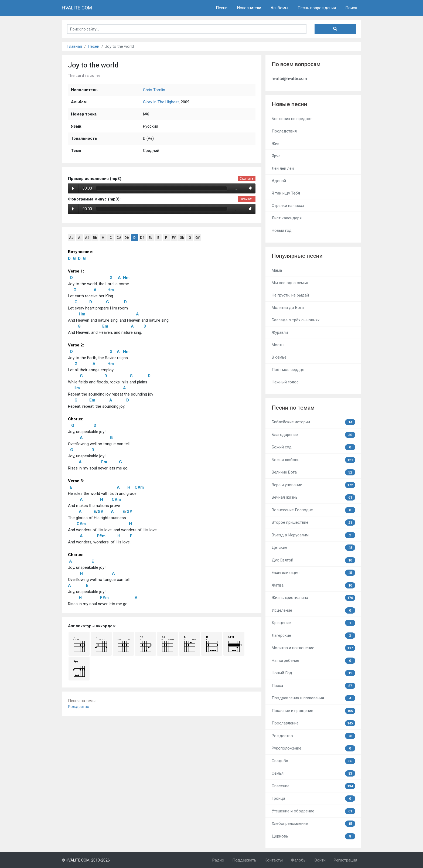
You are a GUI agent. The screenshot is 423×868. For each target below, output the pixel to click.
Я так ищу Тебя (286, 193)
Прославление (313, 723)
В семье (279, 357)
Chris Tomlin (154, 90)
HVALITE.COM (77, 8)
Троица (313, 799)
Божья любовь (313, 460)
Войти (320, 860)
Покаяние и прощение (313, 711)
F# (174, 238)
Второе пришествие (313, 522)
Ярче (276, 156)
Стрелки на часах (288, 206)
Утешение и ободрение (313, 811)
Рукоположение (313, 748)
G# (198, 238)
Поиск (351, 8)
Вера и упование (313, 485)
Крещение (313, 623)
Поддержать (244, 860)
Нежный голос (285, 382)
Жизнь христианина (313, 598)
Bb (95, 238)
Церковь (313, 836)
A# (87, 238)
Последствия (284, 131)
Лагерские (313, 636)
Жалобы (299, 860)
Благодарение (313, 435)
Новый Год (313, 673)
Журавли (280, 332)
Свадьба (313, 761)
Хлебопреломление (313, 824)
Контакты (274, 860)
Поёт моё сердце (288, 370)
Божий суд (313, 447)
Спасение (313, 786)
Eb (150, 238)
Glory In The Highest (161, 102)
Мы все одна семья (290, 283)
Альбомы (279, 8)
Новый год (282, 230)
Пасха (313, 686)
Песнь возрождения (317, 8)
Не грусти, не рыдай (290, 295)
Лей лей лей (283, 168)
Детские (313, 548)
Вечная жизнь (313, 497)
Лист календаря (287, 218)
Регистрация (345, 860)
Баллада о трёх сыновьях (296, 320)
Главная (75, 46)
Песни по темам (293, 408)
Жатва (313, 585)
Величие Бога (313, 472)
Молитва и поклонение (313, 648)
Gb (182, 238)
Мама (277, 270)
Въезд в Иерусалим (313, 535)
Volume (249, 188)
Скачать (247, 178)
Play (73, 188)
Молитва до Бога (288, 308)
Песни (222, 8)
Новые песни (289, 104)
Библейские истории (313, 422)
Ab (71, 238)
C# (119, 238)
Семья (313, 773)
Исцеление (313, 610)
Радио (218, 860)
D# (142, 238)
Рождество (79, 707)
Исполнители (249, 8)
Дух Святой (313, 560)
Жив (276, 144)
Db (127, 238)
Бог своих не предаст (292, 119)
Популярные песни (297, 256)
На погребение (313, 661)
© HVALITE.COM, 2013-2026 (86, 860)
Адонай (279, 181)
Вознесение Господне (313, 510)
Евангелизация (313, 573)
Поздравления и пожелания (313, 698)
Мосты (278, 345)
